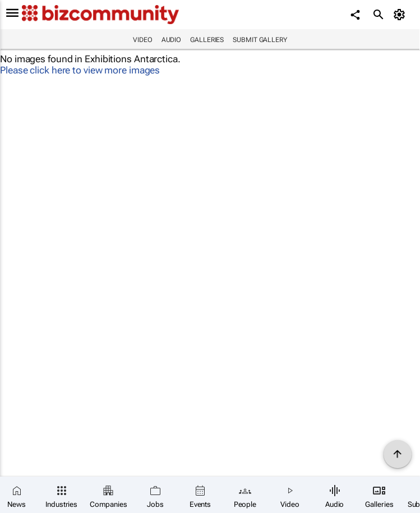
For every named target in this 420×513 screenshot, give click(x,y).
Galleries (207, 40)
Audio (172, 40)
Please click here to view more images (80, 70)
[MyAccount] (401, 15)
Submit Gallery (260, 40)
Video (143, 40)
